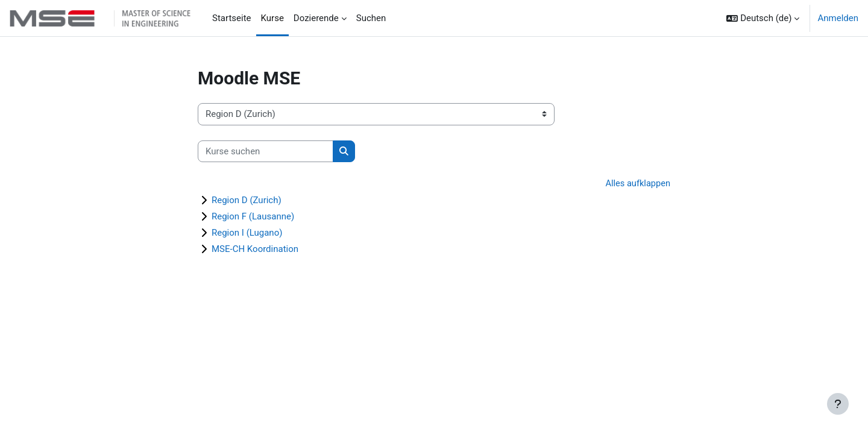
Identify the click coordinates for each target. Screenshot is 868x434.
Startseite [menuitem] (232, 18)
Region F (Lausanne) (253, 217)
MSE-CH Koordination (255, 250)
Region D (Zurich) (247, 201)
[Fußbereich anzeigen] (838, 404)
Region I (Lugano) (247, 233)
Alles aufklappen (637, 184)
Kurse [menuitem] (272, 18)
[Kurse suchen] (266, 152)
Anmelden (838, 18)
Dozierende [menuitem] (316, 18)
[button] (763, 18)
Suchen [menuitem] (371, 18)
